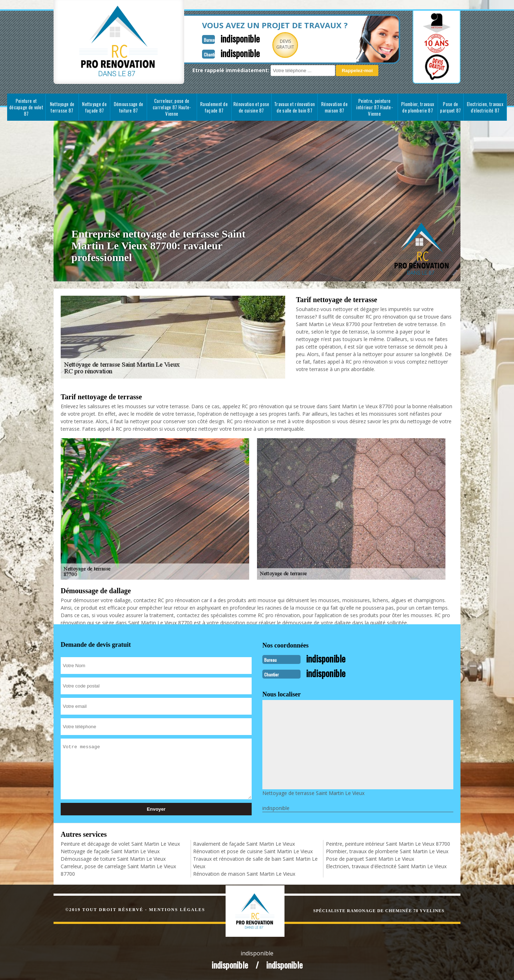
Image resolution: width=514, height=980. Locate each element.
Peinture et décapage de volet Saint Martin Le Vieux (120, 843)
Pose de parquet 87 (450, 107)
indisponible (222, 38)
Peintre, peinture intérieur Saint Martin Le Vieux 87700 (388, 843)
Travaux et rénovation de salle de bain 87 (294, 107)
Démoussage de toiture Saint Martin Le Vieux (113, 858)
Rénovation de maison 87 (334, 107)
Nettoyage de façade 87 (94, 107)
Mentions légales (177, 909)
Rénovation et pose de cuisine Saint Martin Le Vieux (253, 851)
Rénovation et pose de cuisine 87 (251, 107)
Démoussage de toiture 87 (129, 107)
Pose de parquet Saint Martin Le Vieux (370, 858)
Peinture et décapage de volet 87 (26, 107)
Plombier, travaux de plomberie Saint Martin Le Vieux (387, 851)
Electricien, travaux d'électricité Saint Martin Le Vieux (386, 866)
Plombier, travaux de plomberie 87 (418, 107)
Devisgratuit (269, 44)
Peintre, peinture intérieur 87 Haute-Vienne (374, 107)
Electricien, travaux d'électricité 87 (485, 107)
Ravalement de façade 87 (214, 107)
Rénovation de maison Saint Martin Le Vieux (244, 873)
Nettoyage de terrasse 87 (62, 107)
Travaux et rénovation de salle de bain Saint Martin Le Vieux (255, 862)
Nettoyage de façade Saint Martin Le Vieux (110, 851)
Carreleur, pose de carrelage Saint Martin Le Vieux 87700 (118, 869)
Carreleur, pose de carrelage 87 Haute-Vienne (172, 107)
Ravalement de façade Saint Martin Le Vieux (244, 843)
